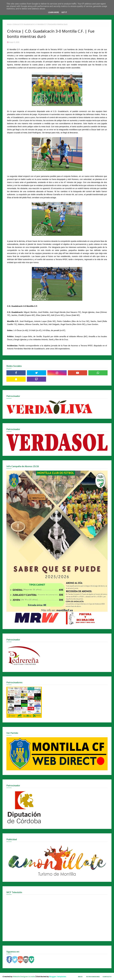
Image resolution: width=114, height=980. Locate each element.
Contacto (107, 977)
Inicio (9, 24)
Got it (64, 12)
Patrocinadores (93, 977)
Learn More (54, 12)
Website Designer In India (24, 977)
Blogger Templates (58, 977)
